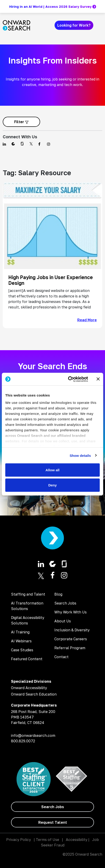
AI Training (20, 632)
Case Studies (22, 650)
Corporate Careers (71, 639)
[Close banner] (98, 379)
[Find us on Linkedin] (4, 144)
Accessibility (77, 840)
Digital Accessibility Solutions (28, 620)
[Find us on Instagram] (49, 144)
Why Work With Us (70, 612)
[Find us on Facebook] (40, 144)
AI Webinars (21, 641)
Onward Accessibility (29, 688)
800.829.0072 (23, 741)
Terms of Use (47, 840)
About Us (63, 621)
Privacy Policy (19, 840)
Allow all (53, 470)
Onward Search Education (34, 694)
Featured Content (27, 659)
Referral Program (70, 648)
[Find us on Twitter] (31, 144)
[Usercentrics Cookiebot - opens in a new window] (68, 379)
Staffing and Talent (28, 594)
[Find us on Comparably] (13, 144)
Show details (80, 455)
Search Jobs (65, 603)
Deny (53, 485)
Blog (58, 594)
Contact (61, 657)
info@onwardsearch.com (33, 735)
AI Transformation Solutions (27, 606)
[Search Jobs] (52, 807)
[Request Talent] (52, 822)
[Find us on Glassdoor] (22, 144)
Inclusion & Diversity (72, 630)
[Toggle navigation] (99, 25)
